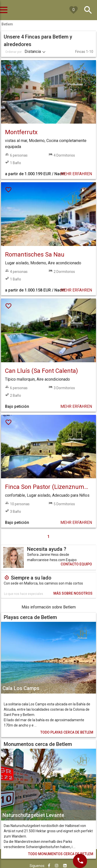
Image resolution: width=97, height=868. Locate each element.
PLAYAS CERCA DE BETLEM (67, 732)
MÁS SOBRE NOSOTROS (73, 593)
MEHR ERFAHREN (76, 174)
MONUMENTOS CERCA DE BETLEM (61, 854)
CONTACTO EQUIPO (76, 564)
